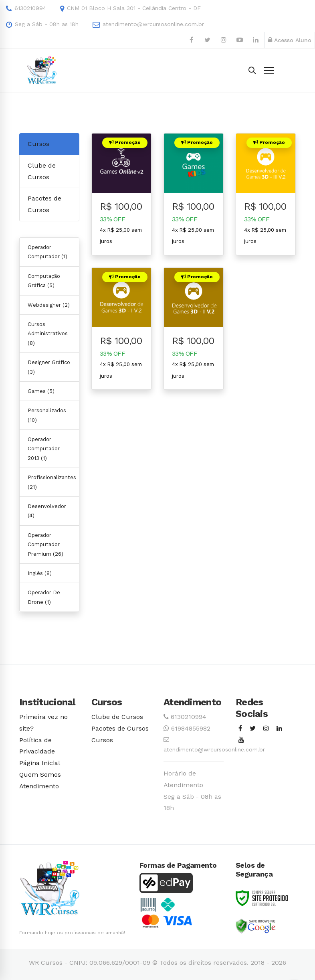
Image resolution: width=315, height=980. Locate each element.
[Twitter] (253, 729)
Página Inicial (40, 763)
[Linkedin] (279, 729)
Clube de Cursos (117, 717)
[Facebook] (240, 729)
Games (41, 391)
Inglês (40, 573)
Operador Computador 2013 (44, 449)
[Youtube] (241, 740)
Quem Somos (40, 774)
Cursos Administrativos (48, 334)
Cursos (38, 144)
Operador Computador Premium (45, 545)
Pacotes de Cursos (120, 728)
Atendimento (39, 786)
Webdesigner (49, 305)
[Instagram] (266, 729)
